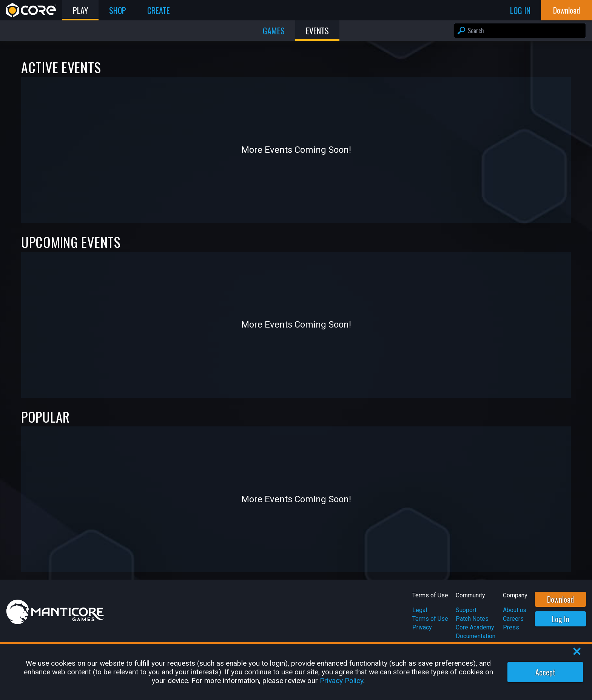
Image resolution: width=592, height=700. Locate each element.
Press (511, 627)
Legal (420, 610)
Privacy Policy (341, 681)
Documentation (476, 636)
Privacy (422, 627)
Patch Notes (472, 619)
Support (466, 610)
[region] (296, 672)
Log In (561, 619)
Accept (545, 672)
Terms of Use (430, 619)
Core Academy (475, 627)
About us (515, 610)
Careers (513, 619)
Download (560, 599)
